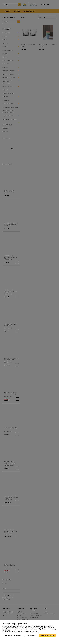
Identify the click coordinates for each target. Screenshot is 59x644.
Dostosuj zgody (31, 635)
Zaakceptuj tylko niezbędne (14, 635)
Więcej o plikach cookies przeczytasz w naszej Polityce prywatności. (21, 632)
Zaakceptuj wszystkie (47, 635)
